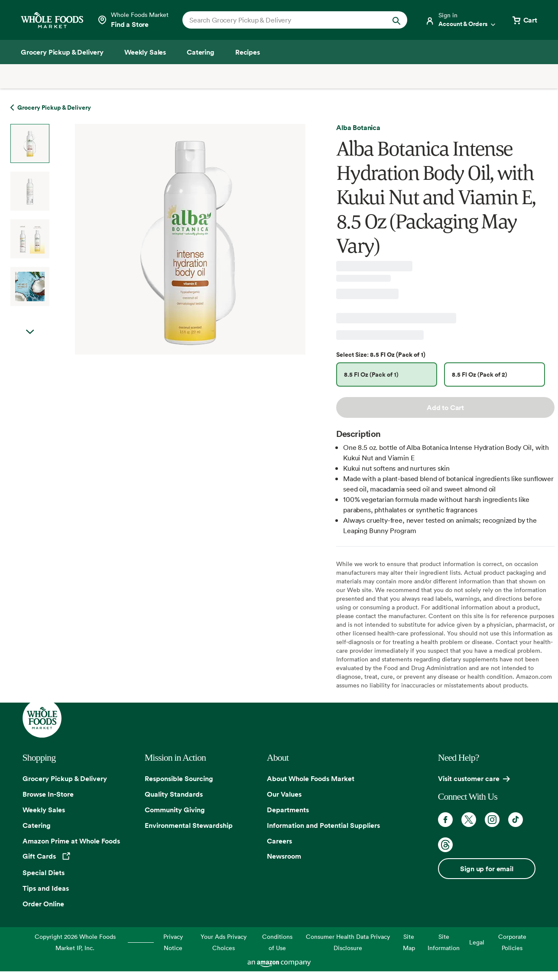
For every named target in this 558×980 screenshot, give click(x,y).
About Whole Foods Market (311, 778)
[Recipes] (248, 52)
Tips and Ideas (46, 888)
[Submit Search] (396, 20)
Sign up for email (487, 869)
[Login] (461, 20)
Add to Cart (445, 407)
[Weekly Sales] (145, 52)
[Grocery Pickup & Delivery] (62, 52)
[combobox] (284, 20)
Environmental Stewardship (189, 825)
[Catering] (201, 52)
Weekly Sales (44, 810)
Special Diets (44, 873)
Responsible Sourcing (179, 778)
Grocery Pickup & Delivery (65, 778)
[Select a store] (133, 20)
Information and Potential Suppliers (323, 825)
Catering (37, 825)
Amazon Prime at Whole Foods (71, 841)
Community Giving (175, 810)
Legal (477, 942)
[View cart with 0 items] (524, 20)
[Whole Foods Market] (52, 20)
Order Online (43, 904)
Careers (279, 841)
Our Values (284, 794)
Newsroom (284, 856)
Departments (288, 810)
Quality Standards (174, 794)
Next (30, 332)
